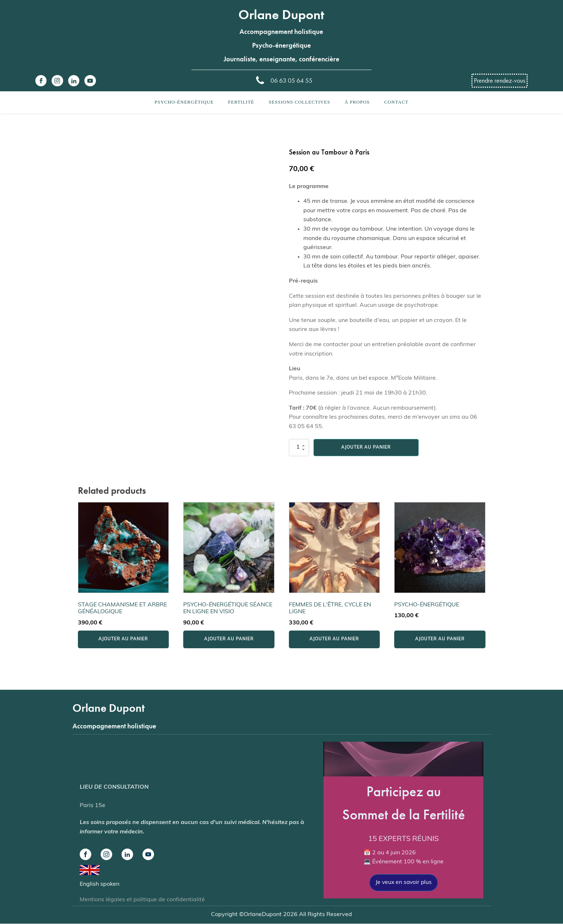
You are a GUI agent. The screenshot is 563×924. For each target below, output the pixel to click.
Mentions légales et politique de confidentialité (142, 900)
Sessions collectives (300, 102)
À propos (357, 102)
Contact (396, 102)
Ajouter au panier (366, 448)
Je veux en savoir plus (403, 882)
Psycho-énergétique (184, 102)
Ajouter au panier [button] (123, 639)
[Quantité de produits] (299, 448)
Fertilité (241, 102)
